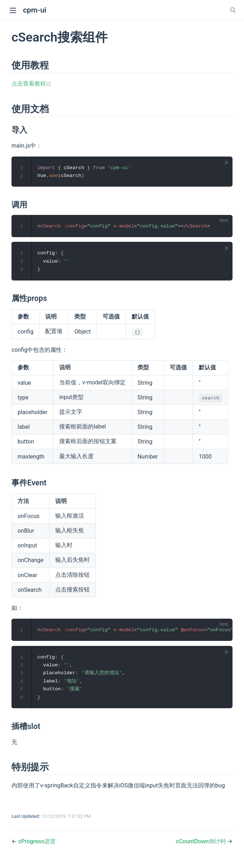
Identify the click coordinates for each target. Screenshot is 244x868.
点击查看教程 (31, 84)
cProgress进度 (37, 844)
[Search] (234, 10)
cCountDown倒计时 (201, 844)
